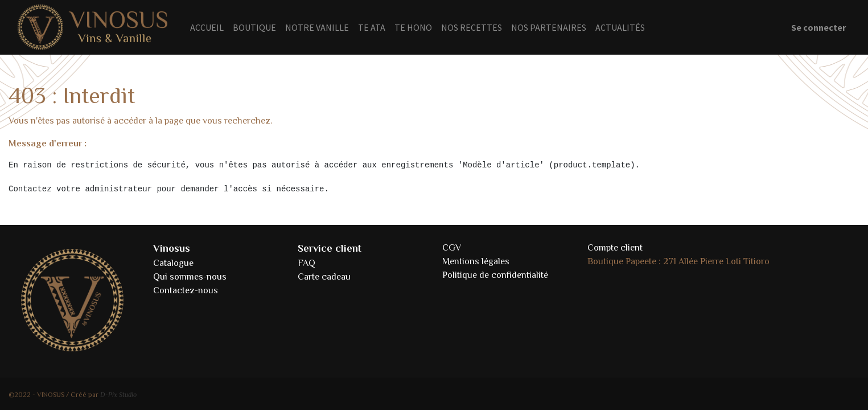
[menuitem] (207, 27)
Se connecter (818, 27)
